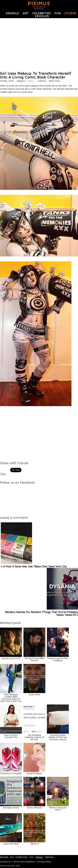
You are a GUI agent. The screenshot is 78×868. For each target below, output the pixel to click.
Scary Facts (34, 694)
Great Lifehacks (34, 807)
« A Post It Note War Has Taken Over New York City (34, 566)
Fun (58, 13)
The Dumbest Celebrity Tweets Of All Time (34, 737)
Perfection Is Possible (11, 773)
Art (26, 13)
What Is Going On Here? (58, 809)
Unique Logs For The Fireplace (58, 659)
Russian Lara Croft (11, 658)
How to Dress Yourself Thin (11, 736)
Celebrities (42, 13)
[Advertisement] (39, 45)
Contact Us (5, 862)
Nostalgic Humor (11, 807)
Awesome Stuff (11, 844)
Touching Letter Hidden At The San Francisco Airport (58, 737)
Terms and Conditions (24, 862)
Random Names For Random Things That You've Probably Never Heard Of (42, 613)
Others (70, 13)
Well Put (34, 844)
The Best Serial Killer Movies (34, 659)
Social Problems (34, 773)
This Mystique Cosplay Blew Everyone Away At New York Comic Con (11, 698)
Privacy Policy (44, 862)
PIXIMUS (39, 3)
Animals (12, 13)
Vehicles (42, 16)
